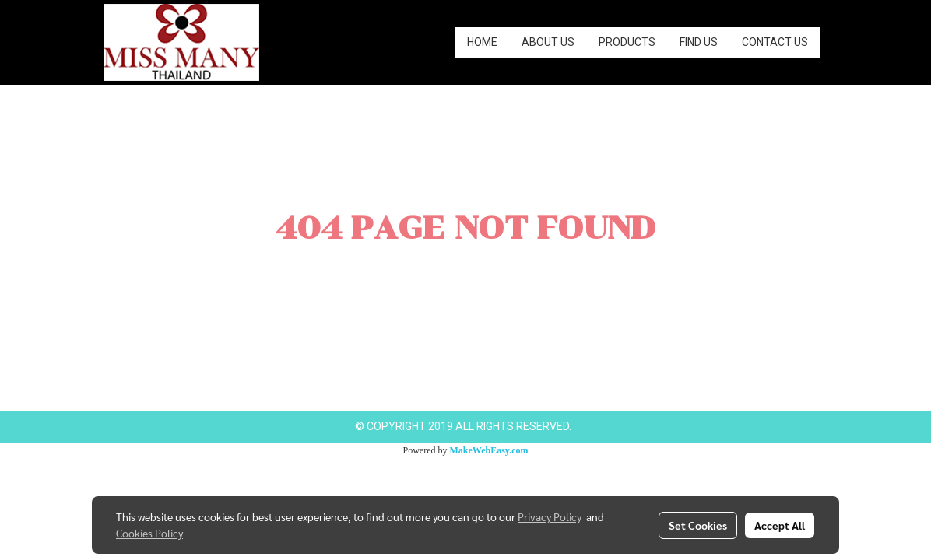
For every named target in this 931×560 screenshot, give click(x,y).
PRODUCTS (627, 42)
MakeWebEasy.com (489, 450)
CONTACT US (775, 42)
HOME (482, 42)
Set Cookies (698, 525)
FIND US (699, 42)
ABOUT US (548, 42)
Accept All (780, 525)
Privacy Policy (550, 516)
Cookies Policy (149, 533)
